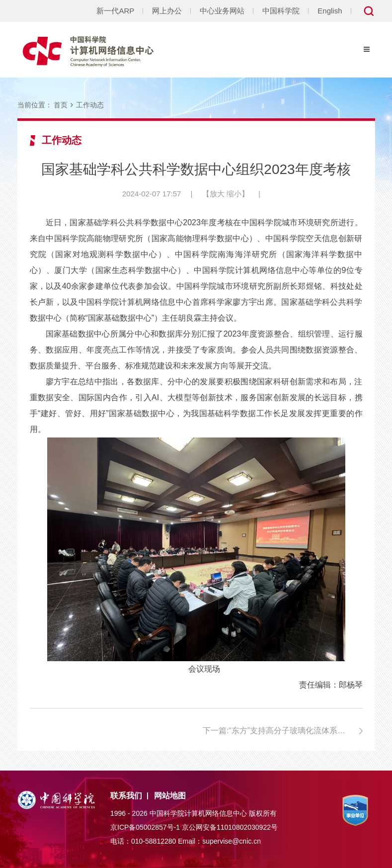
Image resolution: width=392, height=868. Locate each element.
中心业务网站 (222, 11)
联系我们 (126, 796)
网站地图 (170, 796)
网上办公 (167, 11)
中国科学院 (281, 11)
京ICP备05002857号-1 (145, 827)
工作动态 (90, 105)
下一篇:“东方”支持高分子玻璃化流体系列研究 (282, 731)
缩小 (234, 194)
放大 (217, 194)
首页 (61, 105)
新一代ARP (115, 11)
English (330, 11)
